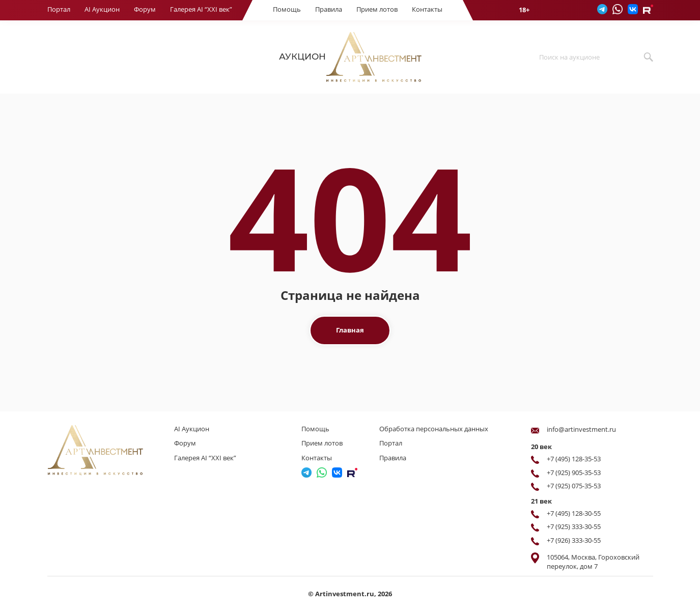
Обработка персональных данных (434, 429)
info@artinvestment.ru (581, 429)
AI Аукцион (102, 9)
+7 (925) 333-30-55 (574, 526)
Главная (350, 330)
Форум (145, 9)
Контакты (427, 9)
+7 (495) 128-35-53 (574, 459)
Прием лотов (377, 9)
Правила (329, 9)
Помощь (287, 9)
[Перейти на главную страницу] (108, 450)
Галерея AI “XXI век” (201, 9)
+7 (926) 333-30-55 (574, 540)
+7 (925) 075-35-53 (574, 486)
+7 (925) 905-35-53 (574, 473)
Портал (59, 9)
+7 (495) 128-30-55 (574, 513)
